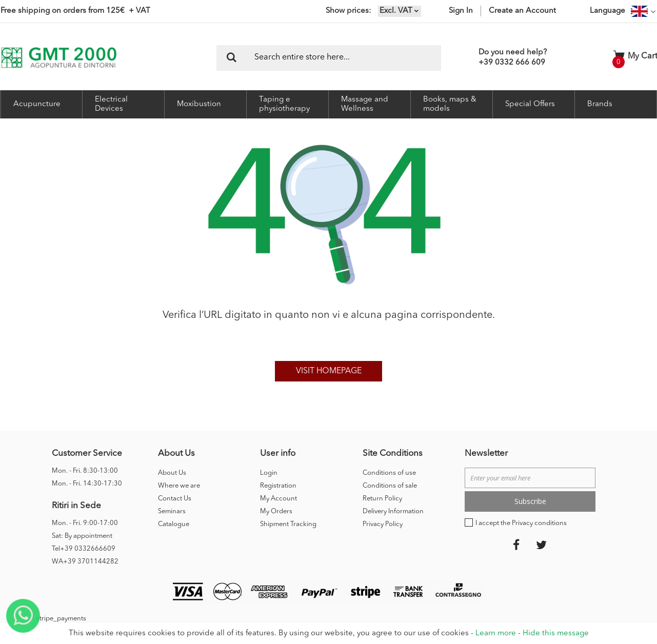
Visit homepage (329, 371)
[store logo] (59, 58)
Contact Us (175, 499)
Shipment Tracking (288, 524)
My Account (278, 499)
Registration (278, 486)
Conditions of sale (390, 486)
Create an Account (522, 11)
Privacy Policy (383, 524)
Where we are (179, 486)
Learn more (496, 633)
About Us (172, 473)
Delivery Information (393, 511)
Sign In (461, 11)
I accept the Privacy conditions (521, 523)
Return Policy (382, 499)
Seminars (172, 511)
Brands (600, 104)
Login (269, 473)
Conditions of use (389, 473)
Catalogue (174, 524)
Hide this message (556, 633)
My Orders (276, 511)
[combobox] (329, 58)
